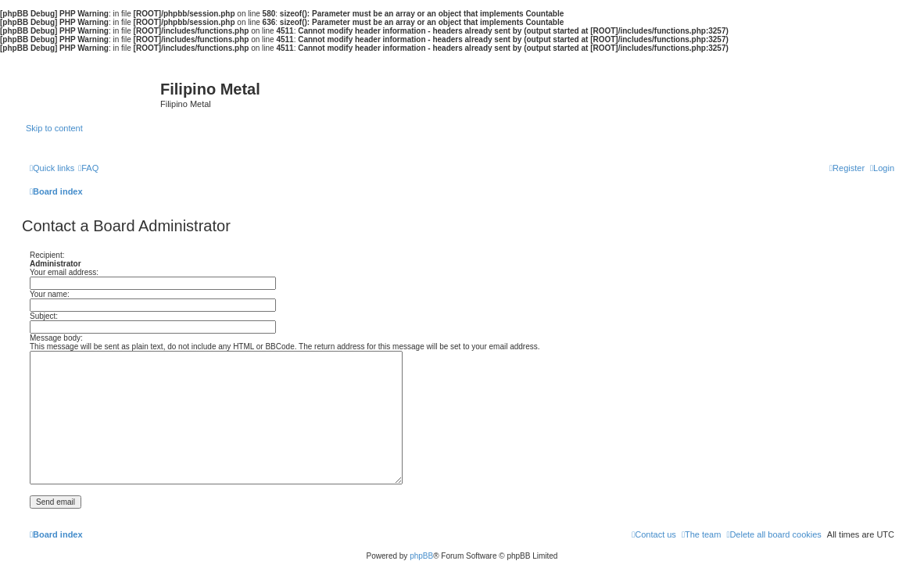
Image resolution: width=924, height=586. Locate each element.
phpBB (421, 556)
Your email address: (64, 272)
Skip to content (54, 128)
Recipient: (47, 255)
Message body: (56, 338)
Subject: (44, 316)
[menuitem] (88, 168)
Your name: (50, 294)
